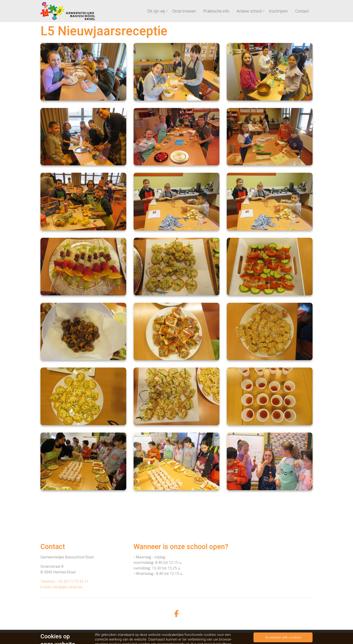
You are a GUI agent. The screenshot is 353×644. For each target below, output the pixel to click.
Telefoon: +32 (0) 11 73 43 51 (65, 581)
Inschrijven (278, 11)
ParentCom (109, 639)
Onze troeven (184, 11)
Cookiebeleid (304, 639)
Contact (302, 11)
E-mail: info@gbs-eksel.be (61, 587)
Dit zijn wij (156, 11)
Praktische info (216, 11)
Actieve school (249, 11)
